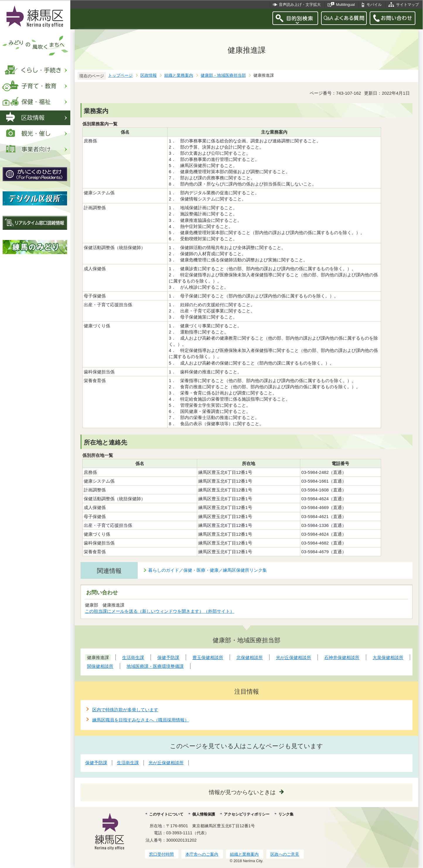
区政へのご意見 (285, 854)
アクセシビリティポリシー (247, 814)
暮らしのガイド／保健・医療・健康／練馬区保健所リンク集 (208, 570)
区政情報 (149, 75)
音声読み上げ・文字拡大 (300, 5)
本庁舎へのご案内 (202, 854)
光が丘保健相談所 (166, 763)
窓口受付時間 (161, 854)
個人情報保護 (204, 814)
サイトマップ (407, 5)
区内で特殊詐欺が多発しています (125, 710)
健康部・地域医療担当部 (223, 75)
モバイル (374, 5)
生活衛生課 (128, 763)
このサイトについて (166, 814)
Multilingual (345, 5)
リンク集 (286, 814)
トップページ (120, 75)
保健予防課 (96, 763)
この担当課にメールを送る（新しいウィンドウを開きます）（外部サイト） (160, 611)
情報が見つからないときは (242, 792)
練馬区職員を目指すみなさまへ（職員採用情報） (141, 720)
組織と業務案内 (179, 75)
